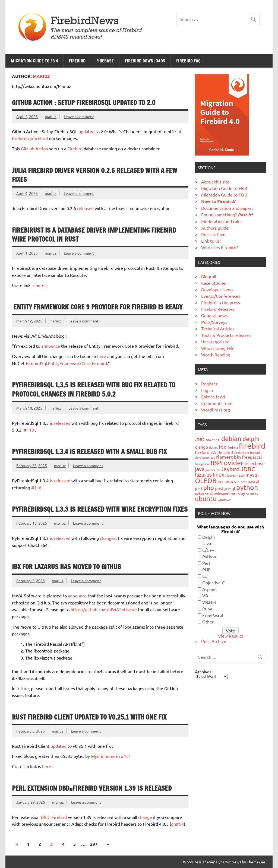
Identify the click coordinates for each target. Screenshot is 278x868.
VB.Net (209, 602)
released (85, 208)
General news (214, 315)
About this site (215, 182)
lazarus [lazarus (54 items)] (203, 474)
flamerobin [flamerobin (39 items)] (228, 457)
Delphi (208, 537)
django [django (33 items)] (201, 447)
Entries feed (213, 397)
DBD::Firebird (54, 817)
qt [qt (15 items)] (211, 493)
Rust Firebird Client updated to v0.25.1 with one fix (89, 717)
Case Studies (214, 283)
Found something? (227, 214)
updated (86, 131)
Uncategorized (215, 341)
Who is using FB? (217, 348)
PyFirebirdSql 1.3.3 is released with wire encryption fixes (100, 509)
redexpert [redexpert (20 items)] (222, 493)
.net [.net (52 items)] (200, 439)
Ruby (207, 609)
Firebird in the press (221, 302)
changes (108, 538)
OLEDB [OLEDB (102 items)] (206, 481)
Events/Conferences (221, 296)
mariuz (51, 116)
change (145, 817)
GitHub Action (34, 148)
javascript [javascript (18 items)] (213, 470)
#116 (36, 487)
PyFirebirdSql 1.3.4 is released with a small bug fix (89, 452)
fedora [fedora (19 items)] (233, 447)
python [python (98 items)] (247, 487)
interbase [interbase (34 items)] (255, 463)
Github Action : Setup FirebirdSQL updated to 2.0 (84, 103)
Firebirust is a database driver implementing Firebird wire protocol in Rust (94, 235)
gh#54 (177, 824)
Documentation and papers (227, 208)
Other (208, 622)
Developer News (217, 289)
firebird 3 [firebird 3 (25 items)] (225, 452)
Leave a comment (79, 116)
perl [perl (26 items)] (199, 488)
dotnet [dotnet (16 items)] (213, 447)
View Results (230, 636)
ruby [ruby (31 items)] (241, 493)
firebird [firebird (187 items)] (252, 446)
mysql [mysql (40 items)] (252, 475)
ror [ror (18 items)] (233, 493)
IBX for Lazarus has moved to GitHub (66, 567)
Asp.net (210, 589)
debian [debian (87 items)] (231, 438)
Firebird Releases (218, 309)
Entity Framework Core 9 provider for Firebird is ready (97, 307)
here (40, 285)
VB (205, 595)
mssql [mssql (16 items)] (241, 475)
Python (209, 556)
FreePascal (213, 615)
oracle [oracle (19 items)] (235, 482)
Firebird (77, 61)
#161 (126, 756)
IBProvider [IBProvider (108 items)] (227, 463)
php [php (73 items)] (209, 487)
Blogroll (209, 276)
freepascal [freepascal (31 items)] (252, 457)
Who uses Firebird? (219, 247)
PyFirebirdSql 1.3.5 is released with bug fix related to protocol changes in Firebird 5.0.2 (94, 389)
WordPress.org (216, 410)
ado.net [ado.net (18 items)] (211, 440)
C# (205, 576)
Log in (207, 390)
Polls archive (213, 234)
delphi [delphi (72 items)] (251, 439)
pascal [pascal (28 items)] (253, 481)
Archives (203, 671)
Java (207, 543)
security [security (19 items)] (252, 493)
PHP (206, 569)
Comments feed (217, 403)
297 (94, 844)
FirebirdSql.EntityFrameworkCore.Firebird (66, 363)
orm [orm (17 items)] (244, 482)
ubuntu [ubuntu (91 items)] (206, 498)
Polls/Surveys (214, 322)
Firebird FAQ (188, 61)
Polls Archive (214, 641)
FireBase (105, 61)
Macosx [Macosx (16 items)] (230, 475)
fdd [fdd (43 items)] (223, 447)
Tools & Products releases (226, 335)
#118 (29, 430)
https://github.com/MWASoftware (104, 609)
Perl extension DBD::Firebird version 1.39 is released (92, 788)
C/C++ (208, 550)
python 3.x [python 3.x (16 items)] (202, 493)
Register (209, 384)
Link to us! (211, 241)
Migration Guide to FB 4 (34, 61)
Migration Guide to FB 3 (224, 195)
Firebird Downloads (145, 61)
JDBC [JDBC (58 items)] (248, 469)
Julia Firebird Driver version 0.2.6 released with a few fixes (95, 175)
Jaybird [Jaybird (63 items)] (230, 469)
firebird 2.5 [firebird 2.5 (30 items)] (206, 452)
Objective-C (214, 582)
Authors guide (215, 228)
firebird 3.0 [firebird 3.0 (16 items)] (242, 452)
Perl (206, 563)
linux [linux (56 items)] (219, 474)
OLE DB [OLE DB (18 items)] (223, 482)
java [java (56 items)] (200, 469)
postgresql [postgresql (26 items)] (225, 488)
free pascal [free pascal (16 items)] (202, 464)
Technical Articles (218, 328)
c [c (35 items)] (219, 439)
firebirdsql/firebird (30, 138)
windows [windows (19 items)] (224, 500)
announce (51, 346)
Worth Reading (216, 354)
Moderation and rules (222, 221)
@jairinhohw (103, 756)
